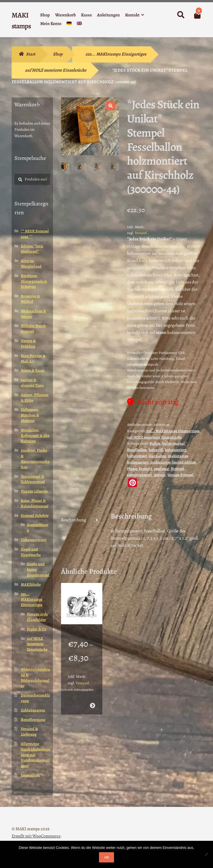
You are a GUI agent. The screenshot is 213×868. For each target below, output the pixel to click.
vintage (160, 475)
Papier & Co (37, 629)
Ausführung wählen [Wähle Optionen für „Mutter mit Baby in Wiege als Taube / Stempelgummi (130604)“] (92, 701)
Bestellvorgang (33, 720)
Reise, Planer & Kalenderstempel (35, 503)
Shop (45, 15)
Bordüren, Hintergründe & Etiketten (34, 281)
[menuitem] (69, 25)
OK (107, 857)
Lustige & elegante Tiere (32, 383)
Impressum (30, 775)
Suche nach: (181, 15)
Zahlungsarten (33, 710)
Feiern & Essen (33, 370)
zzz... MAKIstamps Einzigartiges (116, 54)
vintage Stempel (181, 475)
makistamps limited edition (173, 462)
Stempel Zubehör (35, 516)
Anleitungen (108, 15)
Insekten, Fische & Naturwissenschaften (35, 459)
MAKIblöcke (31, 584)
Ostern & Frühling (28, 344)
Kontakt (132, 15)
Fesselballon (137, 450)
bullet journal (173, 443)
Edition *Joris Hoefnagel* (32, 249)
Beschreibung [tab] (74, 520)
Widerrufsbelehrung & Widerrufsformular (35, 678)
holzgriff (156, 450)
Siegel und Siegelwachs (31, 552)
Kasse (86, 15)
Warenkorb (65, 15)
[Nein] (206, 854)
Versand (141, 233)
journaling (157, 456)
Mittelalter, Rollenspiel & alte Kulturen (35, 436)
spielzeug (161, 469)
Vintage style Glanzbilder (37, 617)
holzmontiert (176, 450)
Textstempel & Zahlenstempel (33, 479)
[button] (111, 106)
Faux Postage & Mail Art (33, 358)
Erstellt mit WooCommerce (36, 836)
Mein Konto (51, 24)
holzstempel (137, 456)
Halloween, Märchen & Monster (30, 415)
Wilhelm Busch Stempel (33, 329)
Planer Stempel (140, 469)
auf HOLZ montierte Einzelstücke (56, 70)
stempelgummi (139, 475)
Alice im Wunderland (31, 264)
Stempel (177, 469)
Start (31, 54)
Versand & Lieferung (29, 732)
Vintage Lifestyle (34, 491)
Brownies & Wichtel (30, 299)
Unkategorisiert (34, 540)
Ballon (155, 443)
